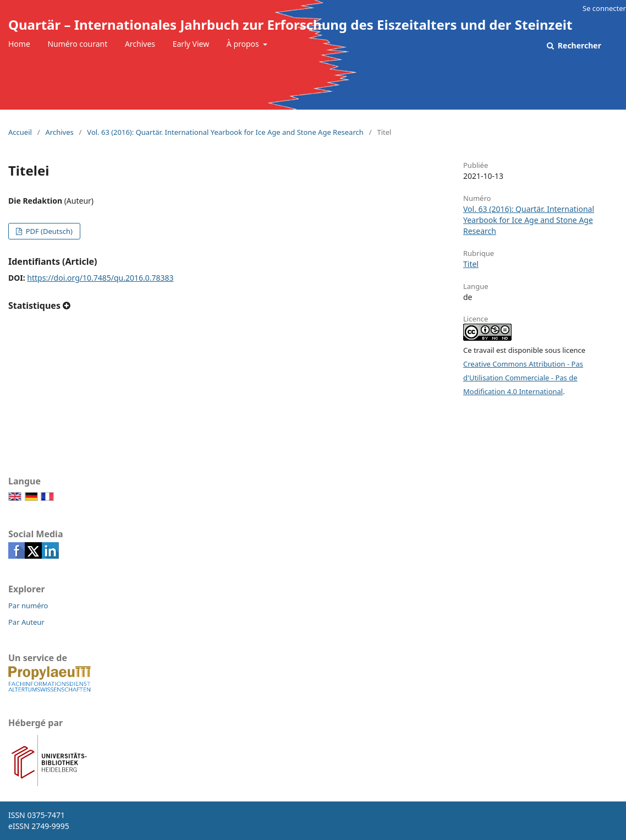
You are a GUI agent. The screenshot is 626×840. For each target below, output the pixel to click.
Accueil (20, 132)
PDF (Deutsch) (48, 231)
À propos (244, 44)
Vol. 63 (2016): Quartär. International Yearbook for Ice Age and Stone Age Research (225, 132)
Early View (191, 44)
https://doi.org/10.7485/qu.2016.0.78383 (100, 278)
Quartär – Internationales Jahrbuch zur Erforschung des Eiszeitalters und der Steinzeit (290, 24)
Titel (471, 264)
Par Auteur (26, 622)
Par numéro (28, 606)
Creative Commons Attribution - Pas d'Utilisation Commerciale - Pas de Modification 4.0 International (523, 378)
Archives (140, 44)
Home (19, 44)
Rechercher (578, 45)
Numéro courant (77, 44)
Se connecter (604, 8)
